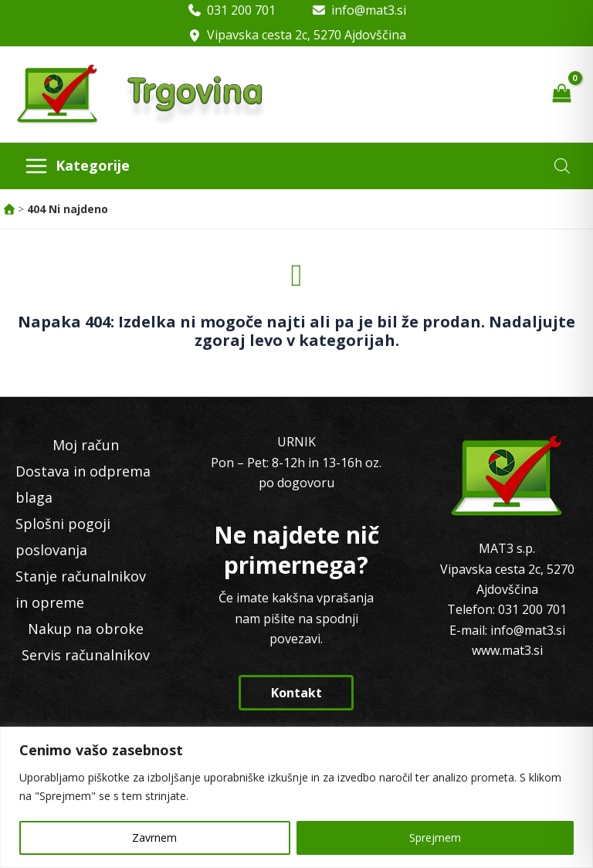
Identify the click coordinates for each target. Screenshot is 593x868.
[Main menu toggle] (77, 166)
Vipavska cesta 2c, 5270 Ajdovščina (307, 35)
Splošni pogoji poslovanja (63, 537)
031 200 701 (241, 10)
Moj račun (86, 445)
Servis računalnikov (86, 655)
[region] (296, 797)
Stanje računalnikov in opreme (81, 589)
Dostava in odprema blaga (83, 484)
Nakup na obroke (86, 629)
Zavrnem (154, 837)
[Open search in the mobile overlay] (562, 166)
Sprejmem (435, 837)
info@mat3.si (369, 10)
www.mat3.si (507, 650)
